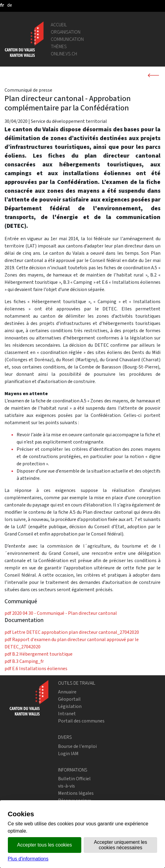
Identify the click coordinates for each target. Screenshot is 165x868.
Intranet (67, 714)
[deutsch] (10, 5)
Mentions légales (76, 793)
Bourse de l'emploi (77, 746)
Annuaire (67, 692)
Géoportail (69, 699)
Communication (67, 39)
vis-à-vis (66, 786)
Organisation (66, 32)
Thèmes (59, 46)
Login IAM (68, 753)
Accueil (59, 25)
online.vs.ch (64, 54)
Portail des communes (81, 721)
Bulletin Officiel (74, 779)
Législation (70, 706)
